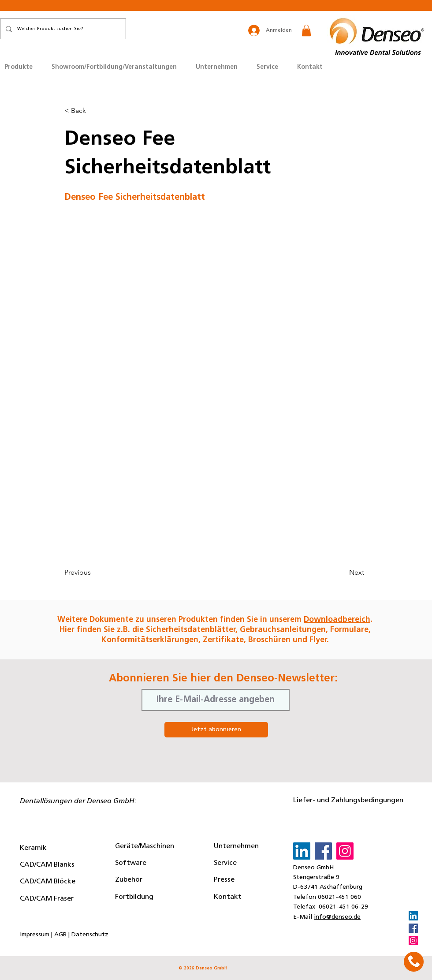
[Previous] (93, 572)
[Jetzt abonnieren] (216, 730)
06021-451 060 (339, 897)
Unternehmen (236, 846)
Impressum (35, 935)
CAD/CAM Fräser (47, 899)
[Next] (342, 572)
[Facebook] (413, 928)
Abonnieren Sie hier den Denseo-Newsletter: (223, 679)
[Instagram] (413, 941)
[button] (306, 30)
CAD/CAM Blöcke (48, 882)
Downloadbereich (337, 620)
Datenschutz (90, 935)
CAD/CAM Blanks (47, 865)
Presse (224, 880)
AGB (60, 935)
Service (225, 863)
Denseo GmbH (313, 868)
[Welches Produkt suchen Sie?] (62, 29)
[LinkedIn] (413, 916)
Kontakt (228, 897)
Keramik (33, 848)
